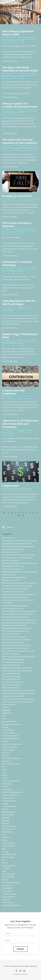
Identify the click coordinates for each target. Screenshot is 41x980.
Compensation (11, 486)
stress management (11, 883)
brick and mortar (15, 38)
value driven (8, 902)
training (6, 900)
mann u (5, 809)
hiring (24, 200)
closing (5, 727)
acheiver (6, 707)
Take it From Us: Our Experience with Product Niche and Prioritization (20, 424)
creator (6, 741)
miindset (6, 818)
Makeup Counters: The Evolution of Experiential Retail (20, 105)
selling (5, 863)
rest (4, 849)
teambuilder (7, 888)
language (6, 784)
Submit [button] (20, 949)
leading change (8, 42)
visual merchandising (11, 905)
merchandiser (8, 815)
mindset (6, 823)
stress (5, 880)
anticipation (7, 713)
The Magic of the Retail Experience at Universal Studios (20, 69)
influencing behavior (9, 150)
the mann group (9, 894)
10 (18, 516)
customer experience (29, 38)
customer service (10, 747)
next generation (9, 826)
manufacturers (9, 812)
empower (6, 761)
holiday (5, 778)
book (4, 719)
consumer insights (10, 736)
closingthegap (8, 730)
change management (11, 724)
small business (19, 42)
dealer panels (8, 750)
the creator (7, 891)
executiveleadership (11, 764)
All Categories (8, 538)
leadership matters (11, 795)
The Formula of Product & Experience (17, 225)
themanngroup (9, 897)
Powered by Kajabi (20, 974)
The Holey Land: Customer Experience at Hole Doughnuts (20, 141)
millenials (6, 820)
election (6, 755)
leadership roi (8, 798)
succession (7, 885)
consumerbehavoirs (11, 739)
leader (5, 787)
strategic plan (8, 877)
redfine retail (8, 846)
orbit (4, 835)
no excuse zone (9, 829)
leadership (7, 789)
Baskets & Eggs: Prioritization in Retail (20, 336)
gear (4, 770)
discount (6, 753)
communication (9, 733)
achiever (5, 38)
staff (4, 871)
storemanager (8, 874)
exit (4, 767)
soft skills (6, 868)
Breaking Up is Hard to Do (17, 196)
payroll (5, 840)
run (4, 860)
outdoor (6, 837)
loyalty (5, 804)
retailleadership (9, 854)
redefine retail (27, 398)
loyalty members (9, 806)
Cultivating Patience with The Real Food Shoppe (19, 302)
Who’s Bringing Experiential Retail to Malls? (18, 33)
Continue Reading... (10, 61)
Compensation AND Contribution (14, 392)
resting (5, 852)
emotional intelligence (12, 758)
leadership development (13, 792)
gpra (4, 772)
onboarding (7, 832)
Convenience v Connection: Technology (17, 263)
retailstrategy (8, 857)
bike (4, 716)
